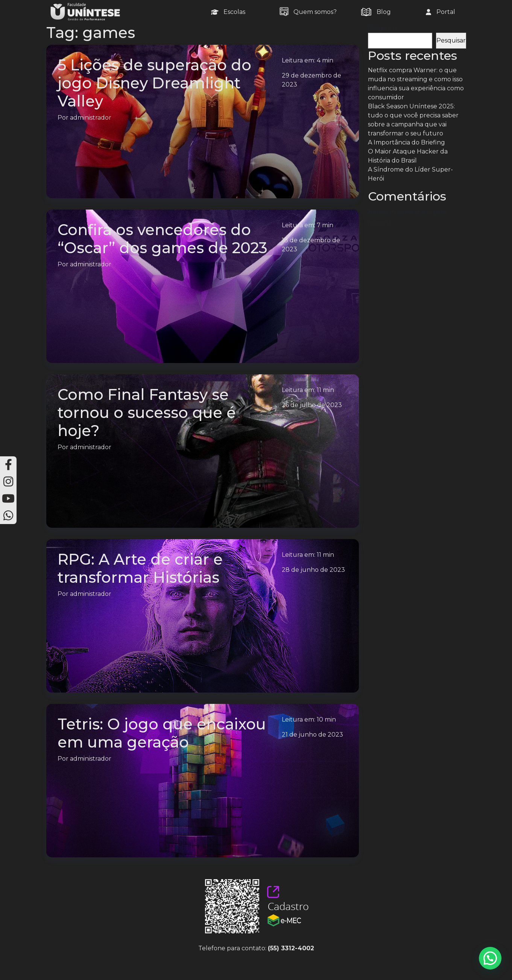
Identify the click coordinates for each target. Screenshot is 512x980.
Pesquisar (383, 28)
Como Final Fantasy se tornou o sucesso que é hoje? (147, 413)
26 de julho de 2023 (312, 405)
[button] (490, 958)
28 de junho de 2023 (313, 570)
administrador (91, 118)
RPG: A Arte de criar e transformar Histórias (140, 568)
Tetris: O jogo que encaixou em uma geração (162, 733)
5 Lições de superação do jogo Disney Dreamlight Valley (154, 83)
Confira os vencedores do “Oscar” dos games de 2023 (163, 239)
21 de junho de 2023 (312, 735)
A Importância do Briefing (406, 142)
